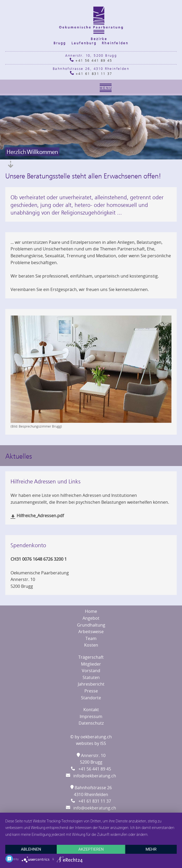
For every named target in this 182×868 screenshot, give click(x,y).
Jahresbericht (91, 684)
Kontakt (91, 710)
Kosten (91, 645)
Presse (91, 691)
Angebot (91, 618)
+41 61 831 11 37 (91, 74)
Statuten (91, 677)
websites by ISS (91, 743)
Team (91, 638)
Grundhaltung (91, 625)
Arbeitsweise (91, 632)
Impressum (91, 716)
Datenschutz (91, 723)
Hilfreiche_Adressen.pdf (41, 516)
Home (91, 611)
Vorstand (91, 671)
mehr (151, 849)
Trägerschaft (91, 657)
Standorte (91, 698)
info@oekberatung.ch (91, 776)
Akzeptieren (91, 849)
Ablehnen (31, 849)
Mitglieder (91, 664)
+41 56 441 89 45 (91, 60)
